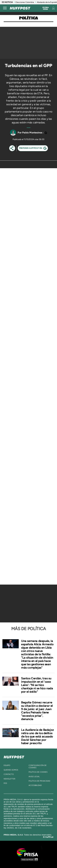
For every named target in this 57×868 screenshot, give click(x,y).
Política (28, 18)
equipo (7, 765)
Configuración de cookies (38, 766)
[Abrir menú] (5, 8)
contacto (9, 774)
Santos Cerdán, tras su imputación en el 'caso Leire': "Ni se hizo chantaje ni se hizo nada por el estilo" (37, 685)
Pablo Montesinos (32, 133)
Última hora (46, 8)
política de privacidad (39, 781)
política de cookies (38, 772)
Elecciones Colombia (25, 2)
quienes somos (11, 770)
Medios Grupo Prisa (29, 860)
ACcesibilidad (35, 785)
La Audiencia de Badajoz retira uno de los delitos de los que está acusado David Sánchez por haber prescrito (38, 736)
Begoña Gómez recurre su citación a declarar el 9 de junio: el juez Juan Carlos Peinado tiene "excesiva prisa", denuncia (37, 711)
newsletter (9, 779)
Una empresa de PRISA (29, 852)
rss (5, 783)
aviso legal (34, 777)
